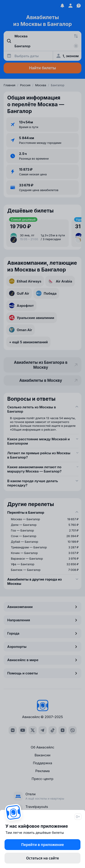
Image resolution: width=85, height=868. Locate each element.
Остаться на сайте (42, 858)
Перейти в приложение (42, 845)
